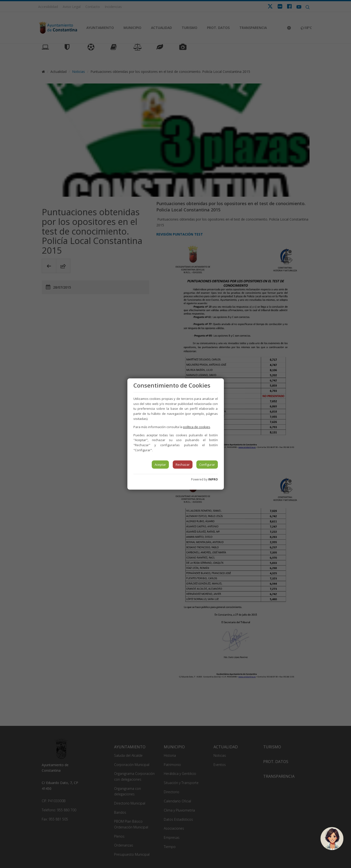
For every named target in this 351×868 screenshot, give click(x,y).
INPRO (213, 479)
